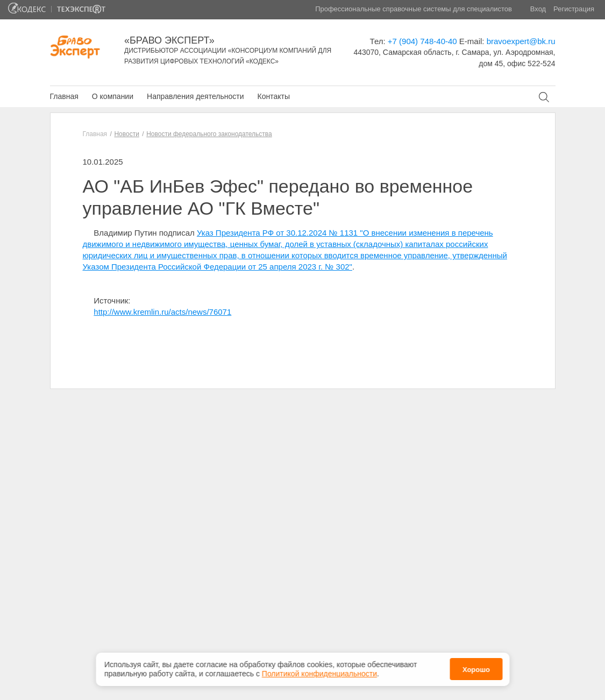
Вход (538, 9)
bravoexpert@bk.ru (521, 41)
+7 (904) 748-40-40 (422, 41)
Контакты (273, 96)
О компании (113, 96)
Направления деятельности (195, 96)
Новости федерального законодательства (209, 134)
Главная (64, 96)
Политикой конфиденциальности (319, 674)
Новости (126, 134)
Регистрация (574, 9)
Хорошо (476, 670)
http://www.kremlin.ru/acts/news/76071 (162, 312)
